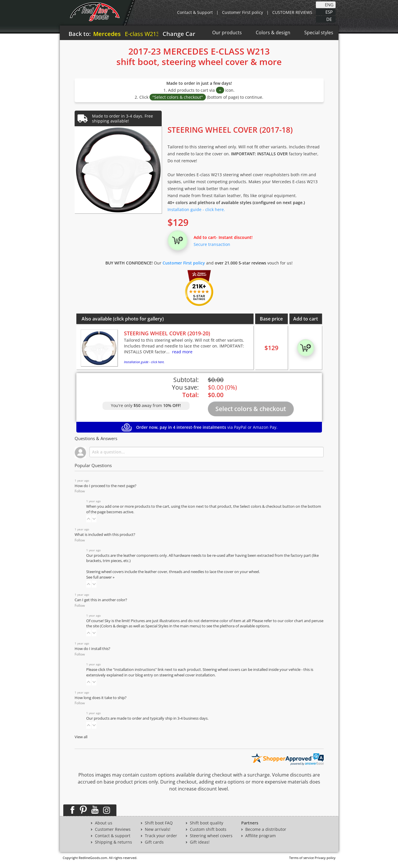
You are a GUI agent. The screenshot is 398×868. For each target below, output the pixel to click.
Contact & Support (195, 12)
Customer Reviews (113, 829)
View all (81, 737)
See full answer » (100, 577)
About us (104, 823)
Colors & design (273, 33)
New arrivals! (158, 829)
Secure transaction (212, 244)
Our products (227, 33)
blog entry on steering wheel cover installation (175, 675)
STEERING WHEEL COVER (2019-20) (167, 333)
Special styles (319, 33)
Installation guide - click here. (196, 209)
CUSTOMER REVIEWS (292, 12)
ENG (329, 4)
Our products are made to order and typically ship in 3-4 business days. (147, 718)
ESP (329, 12)
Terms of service (301, 858)
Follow (80, 491)
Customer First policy (243, 12)
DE (329, 19)
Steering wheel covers (211, 836)
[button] (89, 519)
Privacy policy (325, 858)
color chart (294, 621)
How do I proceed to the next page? (106, 486)
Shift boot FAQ (159, 823)
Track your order (161, 836)
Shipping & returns (114, 842)
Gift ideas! (200, 842)
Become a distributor (266, 829)
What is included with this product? (105, 535)
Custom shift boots (208, 829)
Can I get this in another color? (101, 600)
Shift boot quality (207, 823)
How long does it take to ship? (101, 698)
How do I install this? (92, 649)
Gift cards (154, 842)
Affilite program (261, 836)
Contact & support (113, 836)
